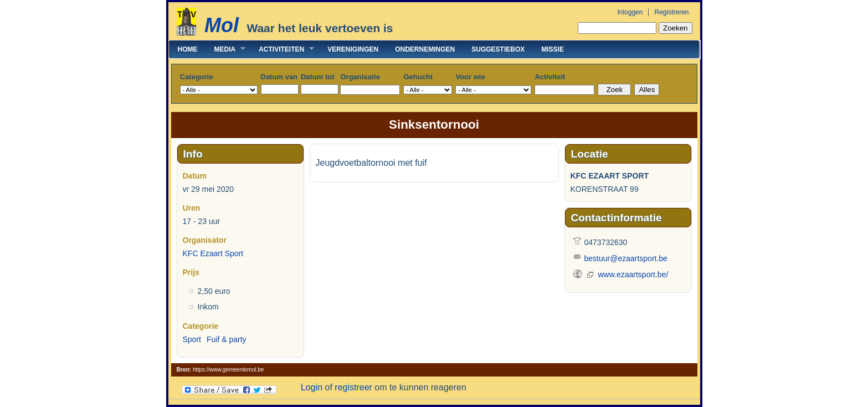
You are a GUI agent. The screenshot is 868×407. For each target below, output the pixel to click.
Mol (222, 25)
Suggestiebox (498, 49)
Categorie (197, 77)
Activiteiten (282, 49)
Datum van (279, 77)
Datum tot (318, 77)
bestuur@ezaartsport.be (626, 258)
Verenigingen (353, 49)
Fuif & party (227, 339)
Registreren (671, 12)
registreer (353, 387)
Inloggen (630, 12)
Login (312, 387)
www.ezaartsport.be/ (633, 274)
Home (188, 49)
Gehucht (418, 77)
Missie (553, 49)
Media (226, 49)
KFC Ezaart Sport (213, 253)
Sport (192, 339)
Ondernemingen (425, 49)
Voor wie (470, 77)
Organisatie (360, 77)
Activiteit (550, 77)
